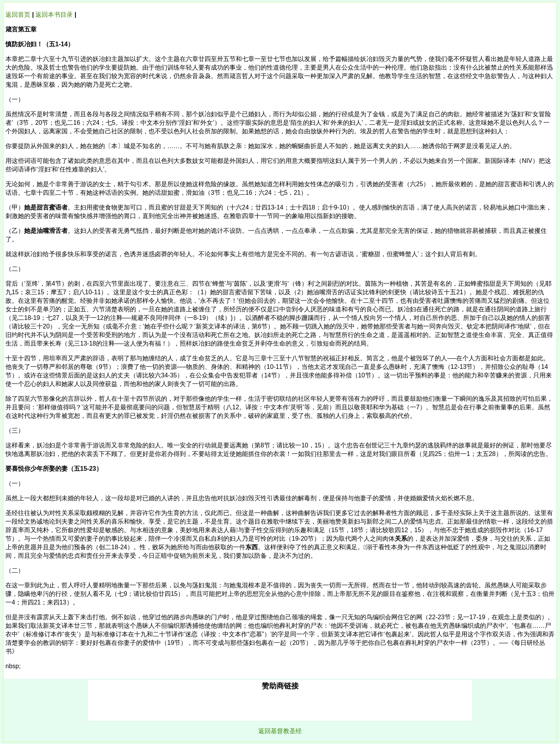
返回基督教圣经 (280, 731)
